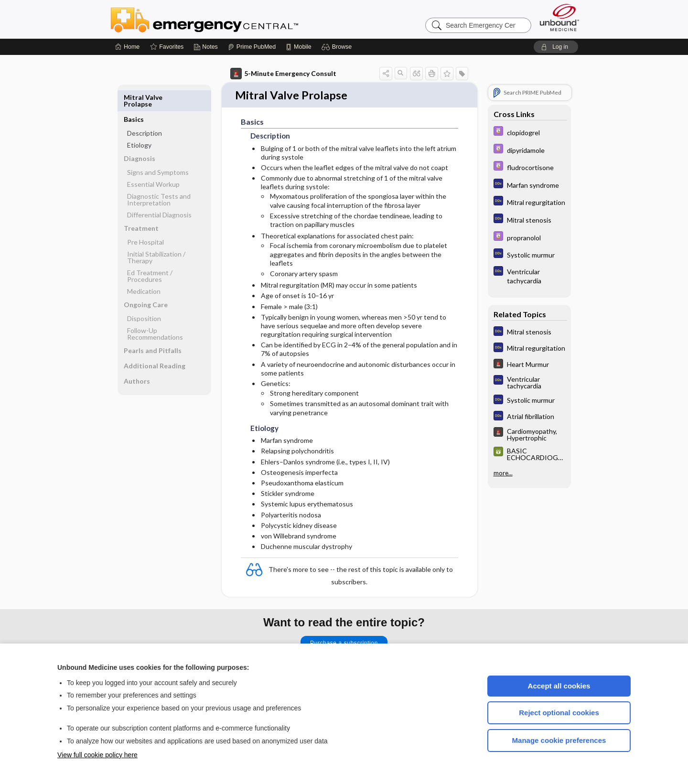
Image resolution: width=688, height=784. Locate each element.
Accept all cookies (559, 686)
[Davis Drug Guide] (529, 132)
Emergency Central (229, 19)
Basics (134, 97)
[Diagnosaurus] (529, 185)
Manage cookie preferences (559, 740)
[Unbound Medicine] (559, 17)
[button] (338, 47)
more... (503, 473)
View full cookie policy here (97, 755)
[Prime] (252, 47)
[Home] (127, 47)
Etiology (139, 123)
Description (145, 111)
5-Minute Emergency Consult (283, 74)
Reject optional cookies (559, 713)
